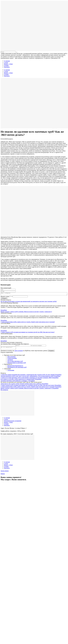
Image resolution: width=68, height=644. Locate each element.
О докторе (7, 61)
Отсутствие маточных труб (15, 362)
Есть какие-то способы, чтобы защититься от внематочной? (18, 380)
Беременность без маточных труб (17, 368)
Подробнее (4, 311)
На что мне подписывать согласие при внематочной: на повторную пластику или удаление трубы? (29, 302)
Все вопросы (4, 391)
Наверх (3, 475)
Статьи (6, 62)
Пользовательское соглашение (13, 422)
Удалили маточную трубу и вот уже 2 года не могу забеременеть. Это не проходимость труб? (27, 377)
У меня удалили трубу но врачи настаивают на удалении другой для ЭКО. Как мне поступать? (28, 333)
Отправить (51, 352)
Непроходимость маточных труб (17, 364)
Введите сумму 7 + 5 (7, 297)
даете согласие (19, 352)
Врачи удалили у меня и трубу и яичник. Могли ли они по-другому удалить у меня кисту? (26, 312)
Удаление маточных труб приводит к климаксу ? (15, 382)
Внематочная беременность (15, 367)
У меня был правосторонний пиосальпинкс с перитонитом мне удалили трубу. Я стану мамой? (28, 376)
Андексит (10, 361)
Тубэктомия (11, 371)
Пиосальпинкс (12, 358)
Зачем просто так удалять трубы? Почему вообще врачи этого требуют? (21, 385)
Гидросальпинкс (12, 359)
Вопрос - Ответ (8, 64)
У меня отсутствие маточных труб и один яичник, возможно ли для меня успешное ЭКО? (26, 379)
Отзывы (6, 65)
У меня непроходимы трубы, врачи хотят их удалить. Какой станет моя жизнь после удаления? (28, 322)
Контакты (7, 67)
